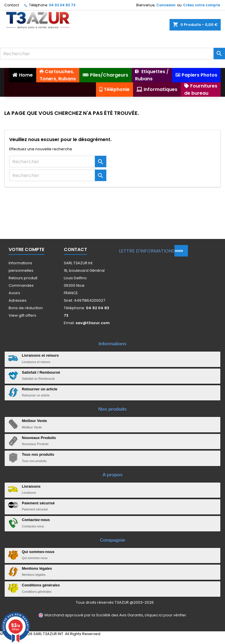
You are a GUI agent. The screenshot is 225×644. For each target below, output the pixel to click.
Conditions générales (41, 585)
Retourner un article (40, 389)
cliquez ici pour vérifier (165, 615)
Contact (12, 5)
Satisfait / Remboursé (41, 372)
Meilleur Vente (34, 421)
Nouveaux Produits (39, 438)
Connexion (166, 5)
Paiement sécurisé (38, 503)
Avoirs (14, 293)
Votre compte (26, 249)
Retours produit (23, 278)
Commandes (21, 285)
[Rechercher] (112, 54)
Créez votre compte (202, 5)
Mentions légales (37, 568)
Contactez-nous (36, 520)
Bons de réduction (26, 308)
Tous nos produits (38, 454)
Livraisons (31, 486)
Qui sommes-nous (38, 552)
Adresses (18, 300)
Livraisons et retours (40, 355)
